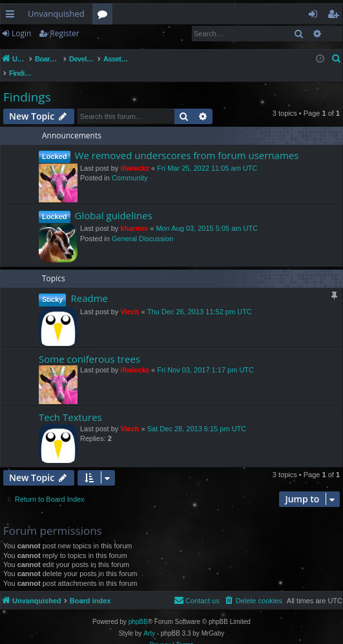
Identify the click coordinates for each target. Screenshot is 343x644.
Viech (130, 298)
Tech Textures (70, 403)
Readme (89, 284)
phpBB (138, 608)
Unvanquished (56, 14)
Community (130, 164)
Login (21, 33)
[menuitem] (337, 59)
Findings (27, 83)
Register (64, 33)
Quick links (13, 16)
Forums (105, 16)
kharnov (134, 215)
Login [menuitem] (316, 16)
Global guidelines (114, 202)
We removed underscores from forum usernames (187, 142)
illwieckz (135, 155)
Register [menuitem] (336, 16)
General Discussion (142, 225)
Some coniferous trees (89, 345)
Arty (149, 620)
